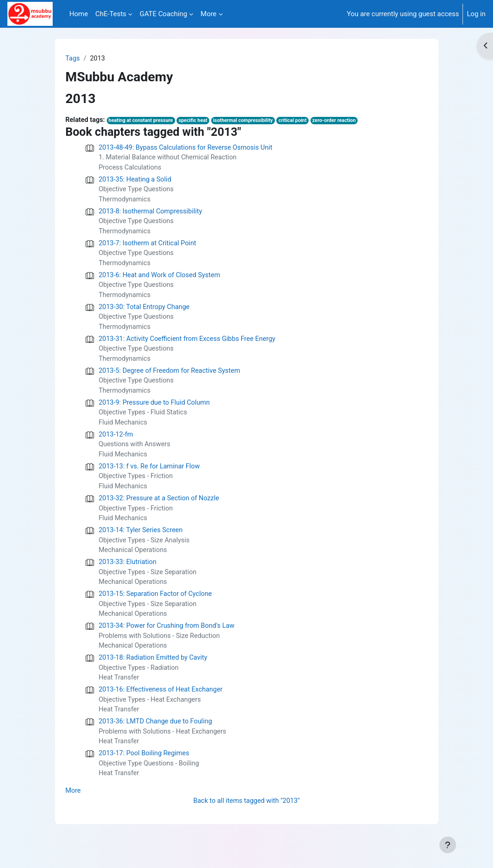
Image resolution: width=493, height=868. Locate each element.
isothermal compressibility (249, 121)
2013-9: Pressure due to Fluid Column (156, 412)
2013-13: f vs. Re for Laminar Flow (151, 477)
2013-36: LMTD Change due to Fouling (157, 741)
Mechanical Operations (134, 564)
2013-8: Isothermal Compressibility (152, 214)
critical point (300, 121)
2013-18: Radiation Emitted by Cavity (155, 675)
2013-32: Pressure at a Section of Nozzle (161, 510)
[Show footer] (448, 845)
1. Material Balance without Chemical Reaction (170, 159)
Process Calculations (131, 169)
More (73, 812)
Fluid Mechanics (124, 432)
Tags (73, 59)
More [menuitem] (208, 14)
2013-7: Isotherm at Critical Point (149, 247)
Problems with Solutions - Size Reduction (161, 652)
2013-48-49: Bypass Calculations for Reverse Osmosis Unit (189, 148)
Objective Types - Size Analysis (146, 553)
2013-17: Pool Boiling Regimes (146, 773)
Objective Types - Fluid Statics (145, 422)
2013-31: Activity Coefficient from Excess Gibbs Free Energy (190, 346)
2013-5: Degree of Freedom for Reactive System (172, 379)
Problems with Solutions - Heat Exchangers (165, 751)
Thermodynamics (126, 202)
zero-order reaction (343, 121)
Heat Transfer (120, 695)
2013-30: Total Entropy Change (146, 313)
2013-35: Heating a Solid (136, 181)
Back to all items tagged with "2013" (246, 822)
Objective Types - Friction (137, 488)
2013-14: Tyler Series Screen (142, 543)
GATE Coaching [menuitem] (163, 14)
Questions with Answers (136, 455)
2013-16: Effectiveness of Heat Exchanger (163, 708)
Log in (476, 14)
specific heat (197, 121)
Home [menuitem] (79, 14)
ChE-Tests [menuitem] (111, 14)
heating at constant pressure (143, 121)
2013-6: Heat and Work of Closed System (162, 280)
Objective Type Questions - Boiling (151, 784)
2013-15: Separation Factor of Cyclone (157, 609)
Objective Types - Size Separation (149, 586)
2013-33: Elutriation (129, 576)
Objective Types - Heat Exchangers (152, 718)
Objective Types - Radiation (140, 685)
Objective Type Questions (138, 192)
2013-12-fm (117, 444)
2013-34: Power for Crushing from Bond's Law (169, 642)
